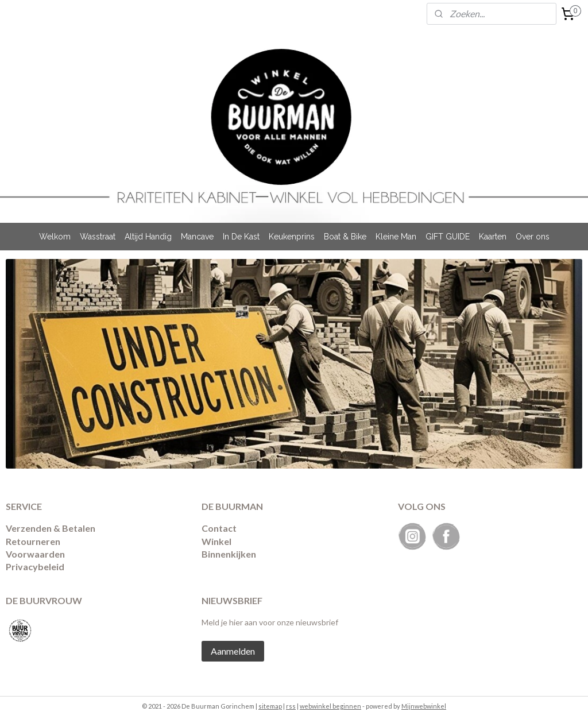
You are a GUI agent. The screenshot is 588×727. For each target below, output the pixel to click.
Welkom (55, 237)
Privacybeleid (35, 566)
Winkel (216, 541)
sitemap (270, 706)
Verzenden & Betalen (51, 528)
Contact (219, 528)
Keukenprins (292, 237)
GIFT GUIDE (448, 237)
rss (291, 706)
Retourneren (33, 541)
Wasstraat (98, 237)
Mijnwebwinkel (424, 706)
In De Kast (241, 237)
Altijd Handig (148, 237)
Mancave (197, 237)
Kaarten (493, 237)
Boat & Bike (345, 237)
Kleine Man (396, 237)
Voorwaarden (35, 554)
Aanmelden (233, 651)
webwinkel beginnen (330, 706)
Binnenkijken (229, 554)
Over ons (533, 237)
